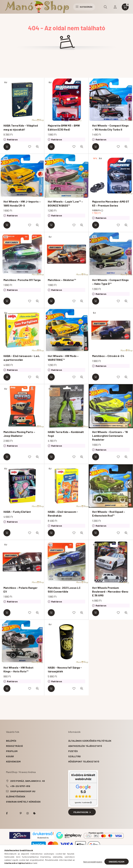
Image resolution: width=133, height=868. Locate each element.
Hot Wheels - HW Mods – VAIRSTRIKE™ (63, 358)
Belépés (11, 741)
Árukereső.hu (43, 838)
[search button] (105, 7)
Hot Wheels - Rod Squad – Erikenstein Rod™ (109, 514)
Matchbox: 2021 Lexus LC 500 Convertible (64, 590)
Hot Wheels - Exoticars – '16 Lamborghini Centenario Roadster (110, 436)
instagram (28, 813)
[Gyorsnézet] (37, 147)
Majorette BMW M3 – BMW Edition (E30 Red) (64, 127)
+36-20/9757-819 (20, 786)
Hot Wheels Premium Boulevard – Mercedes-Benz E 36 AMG (110, 592)
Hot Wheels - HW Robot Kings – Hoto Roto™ (18, 669)
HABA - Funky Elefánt (17, 512)
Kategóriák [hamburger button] (84, 7)
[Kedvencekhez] (30, 147)
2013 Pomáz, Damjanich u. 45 (28, 781)
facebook (7, 813)
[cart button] (125, 7)
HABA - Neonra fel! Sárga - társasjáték (65, 669)
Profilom (12, 751)
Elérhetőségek (16, 796)
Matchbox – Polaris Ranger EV (20, 590)
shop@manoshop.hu (23, 791)
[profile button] (115, 7)
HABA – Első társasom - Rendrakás (63, 514)
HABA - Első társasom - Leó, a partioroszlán (22, 358)
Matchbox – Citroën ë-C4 (108, 356)
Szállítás (74, 756)
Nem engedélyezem (93, 862)
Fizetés (73, 751)
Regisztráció (14, 746)
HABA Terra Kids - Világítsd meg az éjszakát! (21, 127)
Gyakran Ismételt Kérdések (23, 802)
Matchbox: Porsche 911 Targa (22, 280)
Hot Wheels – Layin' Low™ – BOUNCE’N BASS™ (65, 203)
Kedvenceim (13, 761)
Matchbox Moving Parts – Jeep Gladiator (19, 434)
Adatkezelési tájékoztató (85, 746)
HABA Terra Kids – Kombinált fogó (66, 434)
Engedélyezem (117, 862)
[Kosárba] (7, 147)
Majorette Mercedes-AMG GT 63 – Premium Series (111, 203)
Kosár (10, 756)
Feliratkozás (82, 812)
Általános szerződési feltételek (90, 741)
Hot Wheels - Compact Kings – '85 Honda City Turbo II (110, 127)
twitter (14, 813)
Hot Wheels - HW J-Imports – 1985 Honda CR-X (22, 203)
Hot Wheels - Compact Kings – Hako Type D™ (110, 282)
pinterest (21, 813)
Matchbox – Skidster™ (62, 280)
